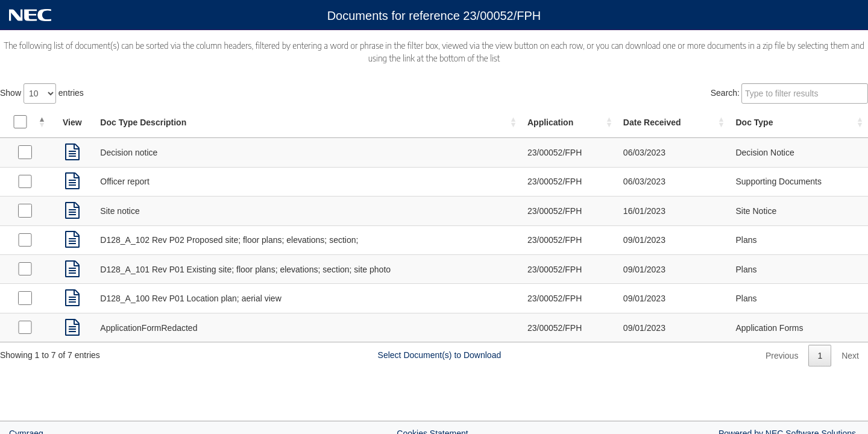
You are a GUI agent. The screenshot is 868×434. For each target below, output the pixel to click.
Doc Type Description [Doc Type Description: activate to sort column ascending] (143, 122)
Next (850, 356)
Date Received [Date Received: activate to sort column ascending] (652, 122)
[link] (72, 153)
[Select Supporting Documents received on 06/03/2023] (25, 181)
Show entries (42, 93)
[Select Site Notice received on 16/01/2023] (25, 210)
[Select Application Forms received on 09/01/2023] (25, 327)
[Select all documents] (20, 122)
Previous (782, 356)
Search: (789, 93)
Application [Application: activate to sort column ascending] (550, 122)
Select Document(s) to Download (440, 355)
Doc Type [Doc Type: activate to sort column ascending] (754, 122)
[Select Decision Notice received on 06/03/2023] (25, 152)
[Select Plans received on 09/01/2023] (25, 240)
